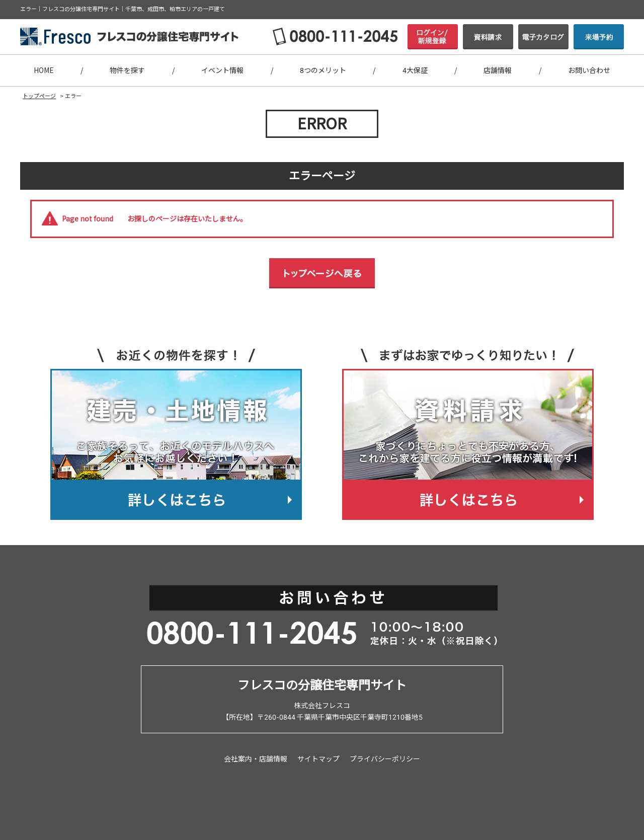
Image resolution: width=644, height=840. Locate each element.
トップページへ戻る (322, 273)
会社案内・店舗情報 (256, 759)
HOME (44, 70)
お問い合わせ (589, 70)
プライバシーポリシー (385, 759)
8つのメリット (323, 70)
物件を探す (127, 70)
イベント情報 (222, 70)
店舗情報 (498, 70)
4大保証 (415, 70)
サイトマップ (318, 759)
